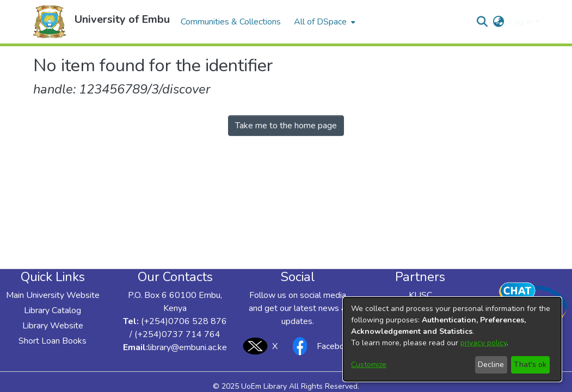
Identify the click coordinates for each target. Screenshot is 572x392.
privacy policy (484, 343)
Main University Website (53, 295)
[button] (50, 22)
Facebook (320, 346)
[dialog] (452, 339)
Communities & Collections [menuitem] (231, 22)
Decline (491, 365)
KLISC (420, 295)
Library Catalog (53, 310)
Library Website (53, 326)
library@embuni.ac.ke (187, 347)
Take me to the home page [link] (286, 126)
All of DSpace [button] (320, 22)
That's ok (530, 365)
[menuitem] (324, 22)
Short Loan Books (53, 341)
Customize (369, 365)
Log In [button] (522, 22)
